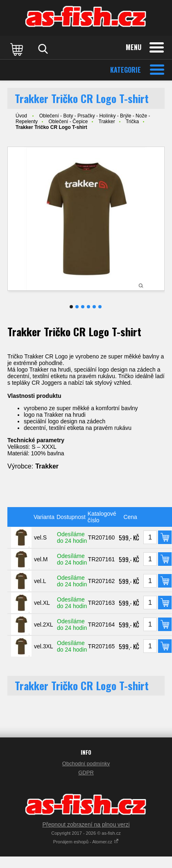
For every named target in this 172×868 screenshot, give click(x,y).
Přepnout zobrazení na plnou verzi (86, 824)
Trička (132, 122)
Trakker (107, 122)
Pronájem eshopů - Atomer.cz (86, 842)
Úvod (21, 116)
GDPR (86, 773)
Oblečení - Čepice (68, 122)
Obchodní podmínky (86, 764)
